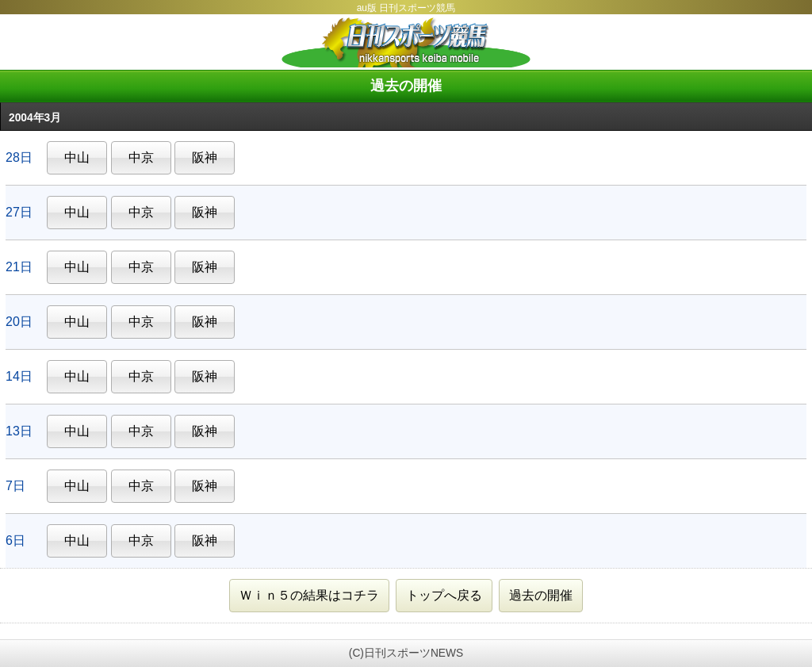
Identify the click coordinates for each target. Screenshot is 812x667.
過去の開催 (541, 595)
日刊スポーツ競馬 (406, 42)
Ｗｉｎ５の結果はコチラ (309, 595)
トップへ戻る (444, 595)
